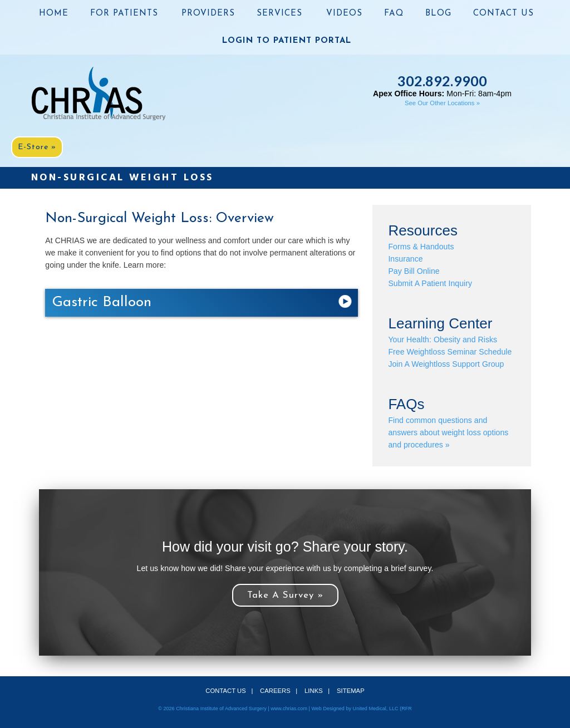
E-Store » (37, 147)
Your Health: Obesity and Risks (443, 340)
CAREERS (275, 691)
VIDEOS (344, 14)
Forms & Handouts (421, 247)
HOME (54, 14)
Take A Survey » (285, 595)
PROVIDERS (208, 14)
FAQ (394, 14)
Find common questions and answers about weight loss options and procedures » (448, 432)
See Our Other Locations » (442, 103)
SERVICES (279, 14)
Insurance (405, 259)
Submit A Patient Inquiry (430, 283)
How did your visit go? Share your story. (285, 547)
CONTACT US (503, 14)
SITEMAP (351, 691)
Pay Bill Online (414, 271)
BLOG (438, 14)
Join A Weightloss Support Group (446, 364)
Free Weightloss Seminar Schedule (450, 352)
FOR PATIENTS (124, 14)
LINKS (314, 691)
